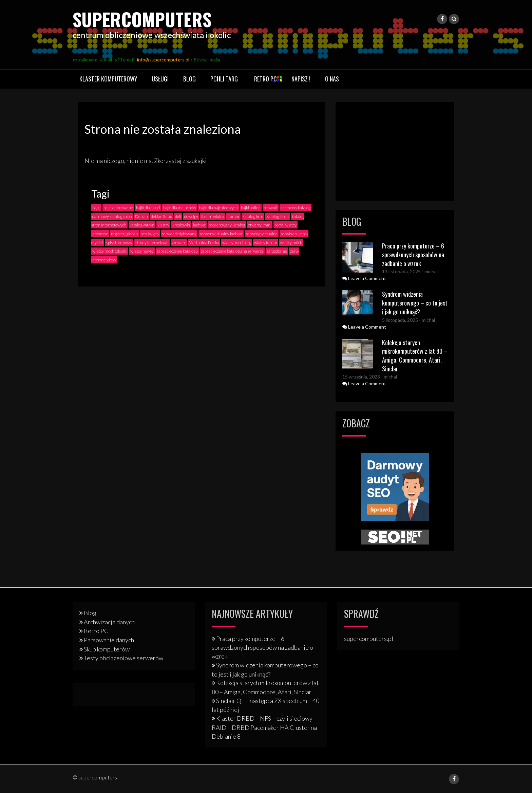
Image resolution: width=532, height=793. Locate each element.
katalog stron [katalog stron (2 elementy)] (278, 216)
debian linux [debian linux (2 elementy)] (161, 216)
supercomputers (153, 18)
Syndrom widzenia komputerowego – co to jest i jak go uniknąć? (415, 303)
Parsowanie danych (109, 640)
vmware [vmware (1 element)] (179, 243)
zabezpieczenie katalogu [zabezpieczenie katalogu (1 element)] (177, 251)
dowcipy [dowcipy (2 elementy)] (191, 216)
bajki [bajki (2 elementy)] (96, 208)
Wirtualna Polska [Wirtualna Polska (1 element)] (204, 243)
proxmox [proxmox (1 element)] (100, 234)
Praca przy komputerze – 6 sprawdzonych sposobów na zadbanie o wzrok (413, 254)
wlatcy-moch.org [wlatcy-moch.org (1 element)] (237, 243)
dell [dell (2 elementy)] (178, 216)
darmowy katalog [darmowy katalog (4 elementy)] (296, 208)
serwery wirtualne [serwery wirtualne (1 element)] (262, 234)
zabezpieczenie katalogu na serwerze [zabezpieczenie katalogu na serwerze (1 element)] (232, 251)
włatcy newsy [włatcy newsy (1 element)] (142, 251)
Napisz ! (301, 79)
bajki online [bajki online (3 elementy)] (251, 208)
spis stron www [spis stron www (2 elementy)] (119, 243)
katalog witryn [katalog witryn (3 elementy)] (142, 225)
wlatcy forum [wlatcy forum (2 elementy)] (266, 243)
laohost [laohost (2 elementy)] (199, 225)
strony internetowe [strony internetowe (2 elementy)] (152, 243)
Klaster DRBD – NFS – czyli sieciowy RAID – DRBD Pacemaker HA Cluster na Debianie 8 (264, 727)
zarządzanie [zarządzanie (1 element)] (277, 251)
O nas (332, 79)
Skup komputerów (107, 649)
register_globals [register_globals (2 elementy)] (125, 234)
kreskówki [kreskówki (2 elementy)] (181, 225)
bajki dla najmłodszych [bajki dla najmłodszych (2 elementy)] (218, 208)
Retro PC (265, 79)
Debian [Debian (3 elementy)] (141, 216)
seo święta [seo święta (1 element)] (150, 234)
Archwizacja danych (109, 622)
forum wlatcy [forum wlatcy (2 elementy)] (213, 216)
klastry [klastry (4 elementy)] (163, 225)
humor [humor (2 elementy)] (233, 216)
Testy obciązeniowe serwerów (123, 658)
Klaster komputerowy (108, 79)
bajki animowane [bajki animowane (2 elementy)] (118, 208)
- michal (429, 271)
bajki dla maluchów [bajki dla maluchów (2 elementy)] (180, 208)
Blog (189, 79)
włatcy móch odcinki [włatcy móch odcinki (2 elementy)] (110, 251)
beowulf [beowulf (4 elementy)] (271, 208)
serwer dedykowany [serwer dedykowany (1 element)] (179, 234)
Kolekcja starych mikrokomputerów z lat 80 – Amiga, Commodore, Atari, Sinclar (415, 356)
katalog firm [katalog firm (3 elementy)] (253, 216)
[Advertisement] (395, 151)
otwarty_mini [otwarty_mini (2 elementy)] (260, 225)
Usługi (160, 79)
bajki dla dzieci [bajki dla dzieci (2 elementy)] (148, 208)
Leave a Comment (364, 278)
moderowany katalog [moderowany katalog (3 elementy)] (227, 225)
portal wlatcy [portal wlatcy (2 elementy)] (286, 225)
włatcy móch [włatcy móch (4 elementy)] (291, 243)
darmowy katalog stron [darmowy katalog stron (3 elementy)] (112, 216)
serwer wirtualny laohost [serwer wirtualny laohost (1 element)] (221, 234)
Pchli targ (224, 79)
